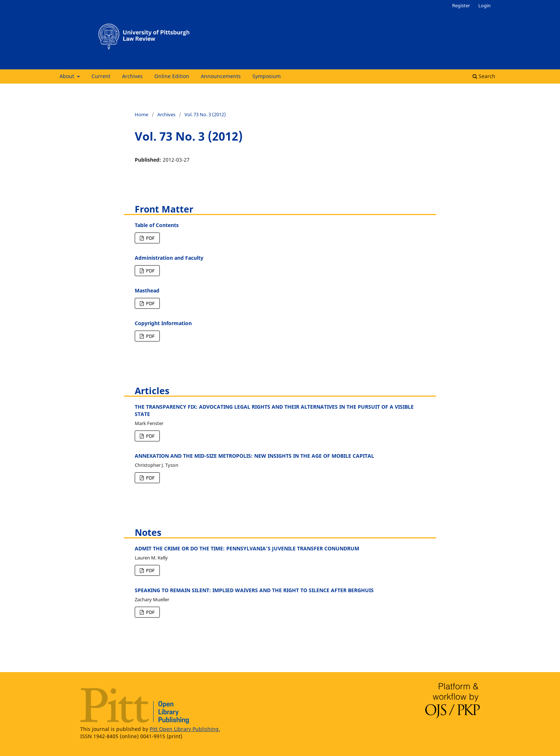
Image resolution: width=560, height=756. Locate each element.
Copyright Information (163, 323)
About (68, 76)
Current (101, 76)
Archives (132, 76)
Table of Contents (157, 225)
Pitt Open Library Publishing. (185, 729)
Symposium (267, 76)
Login (484, 5)
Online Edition (172, 76)
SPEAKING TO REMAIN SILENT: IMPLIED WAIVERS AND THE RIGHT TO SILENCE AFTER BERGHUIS (254, 590)
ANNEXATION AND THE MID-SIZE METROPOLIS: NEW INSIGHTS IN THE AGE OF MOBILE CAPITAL (254, 456)
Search (484, 76)
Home (141, 114)
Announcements (221, 76)
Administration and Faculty (169, 258)
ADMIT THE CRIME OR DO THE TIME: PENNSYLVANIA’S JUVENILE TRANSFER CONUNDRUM (247, 548)
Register (461, 5)
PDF (150, 238)
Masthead (147, 290)
